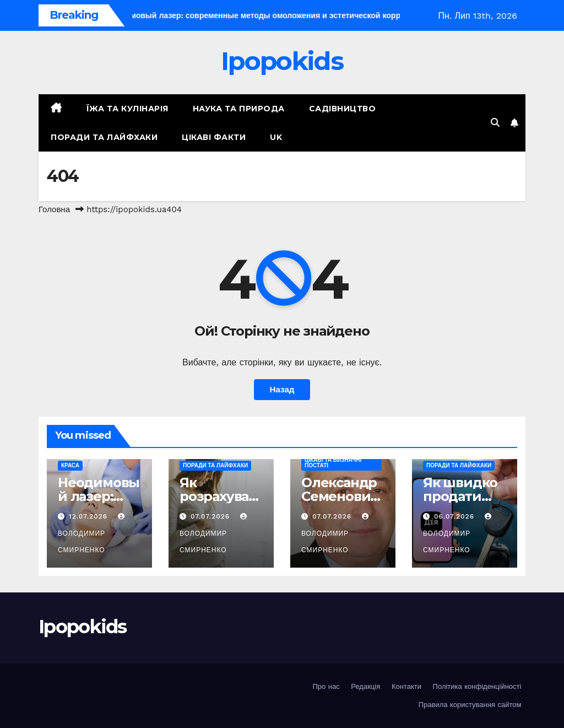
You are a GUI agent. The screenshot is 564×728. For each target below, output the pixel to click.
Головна (54, 209)
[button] (495, 123)
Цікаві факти (214, 137)
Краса (70, 465)
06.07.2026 (455, 516)
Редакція (365, 686)
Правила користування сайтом (470, 705)
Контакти (406, 686)
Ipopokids (282, 61)
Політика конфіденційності (477, 686)
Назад (282, 390)
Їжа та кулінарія (128, 109)
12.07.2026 (90, 516)
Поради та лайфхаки (104, 137)
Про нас (326, 686)
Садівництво (343, 109)
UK (276, 137)
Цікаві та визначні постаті (333, 463)
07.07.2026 (211, 516)
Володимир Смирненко (93, 533)
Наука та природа (239, 109)
